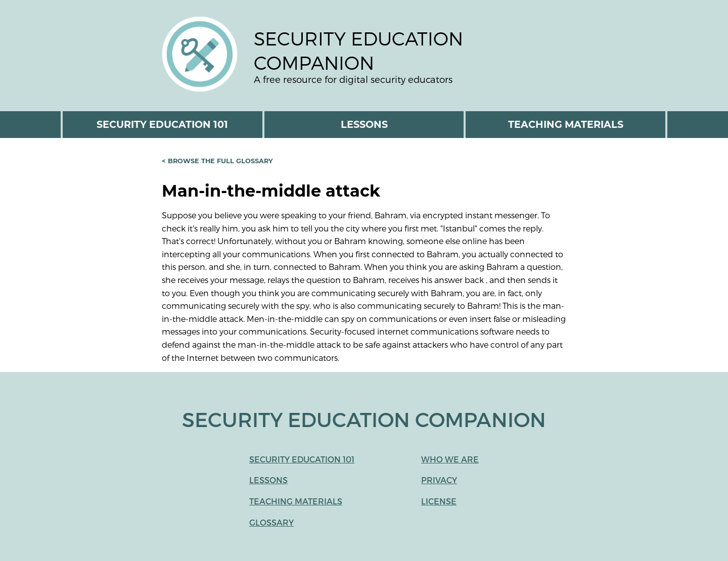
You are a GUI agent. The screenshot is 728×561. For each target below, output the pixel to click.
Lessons (364, 124)
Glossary (271, 522)
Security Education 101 (162, 124)
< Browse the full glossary (217, 160)
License (439, 501)
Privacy (439, 480)
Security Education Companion (358, 50)
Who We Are (450, 459)
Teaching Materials (566, 124)
